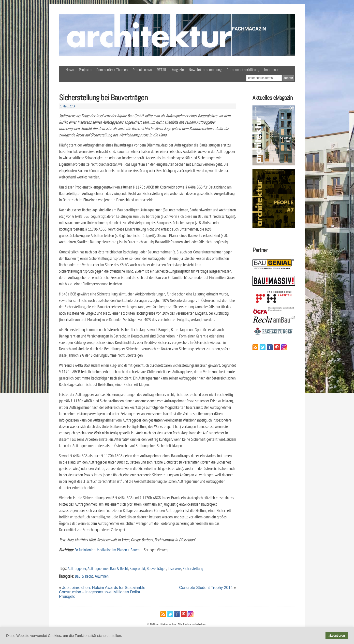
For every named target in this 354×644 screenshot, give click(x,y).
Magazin (178, 70)
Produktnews (142, 70)
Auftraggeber (77, 568)
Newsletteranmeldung (205, 70)
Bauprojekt (137, 568)
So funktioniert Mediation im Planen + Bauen (107, 550)
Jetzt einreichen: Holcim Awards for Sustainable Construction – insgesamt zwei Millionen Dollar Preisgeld (102, 592)
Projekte (85, 70)
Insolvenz (174, 568)
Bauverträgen (156, 568)
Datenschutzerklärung (243, 70)
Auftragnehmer (98, 568)
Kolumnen (101, 576)
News (70, 70)
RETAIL (162, 70)
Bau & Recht (119, 568)
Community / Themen (112, 70)
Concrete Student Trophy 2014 (206, 588)
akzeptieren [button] (337, 636)
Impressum (272, 70)
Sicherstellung (193, 568)
